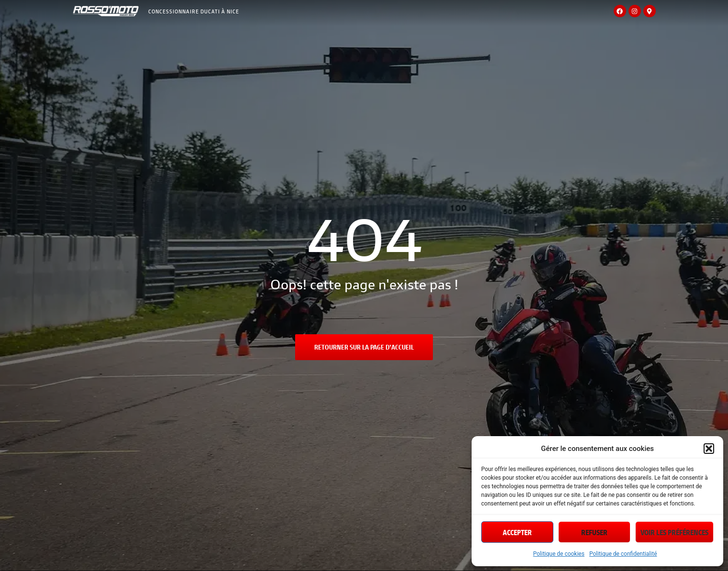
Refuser (594, 532)
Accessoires (206, 66)
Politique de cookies (559, 554)
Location (288, 54)
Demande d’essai (562, 58)
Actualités (503, 58)
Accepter (517, 532)
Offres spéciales (443, 58)
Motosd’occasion (243, 55)
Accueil (122, 54)
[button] (709, 449)
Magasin (162, 54)
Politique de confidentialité (623, 554)
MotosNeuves (200, 55)
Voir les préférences (674, 532)
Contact (616, 58)
